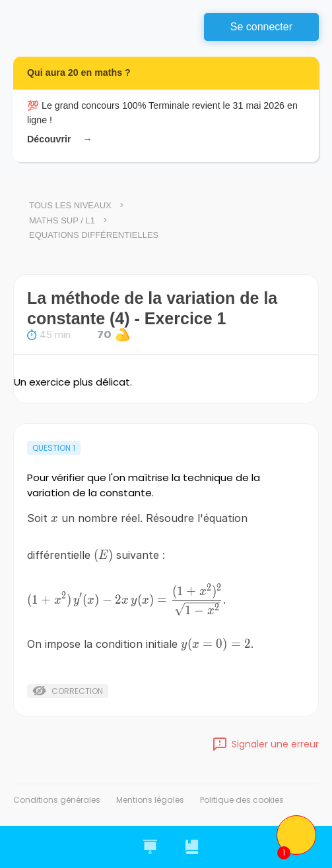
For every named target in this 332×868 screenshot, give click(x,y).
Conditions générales (57, 800)
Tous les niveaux (70, 205)
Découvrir (57, 139)
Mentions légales (150, 800)
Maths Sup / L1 (62, 220)
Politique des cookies (242, 800)
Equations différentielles (94, 235)
